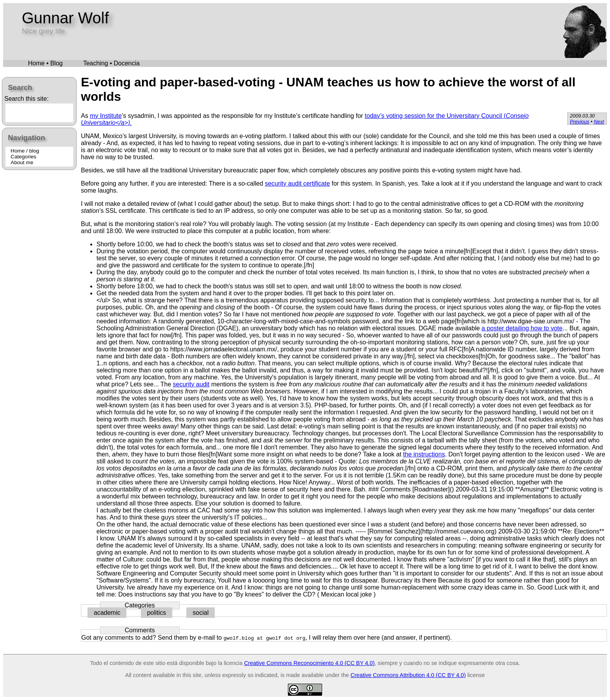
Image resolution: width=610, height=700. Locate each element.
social (201, 613)
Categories (23, 157)
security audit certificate (297, 183)
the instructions (424, 454)
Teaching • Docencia (111, 63)
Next (599, 122)
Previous (580, 122)
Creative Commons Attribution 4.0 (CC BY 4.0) (408, 675)
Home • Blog (45, 63)
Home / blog (25, 151)
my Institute (106, 116)
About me (22, 162)
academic (107, 613)
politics (157, 613)
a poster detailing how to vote (522, 328)
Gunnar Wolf (65, 18)
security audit (191, 384)
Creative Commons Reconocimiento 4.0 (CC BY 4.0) (309, 663)
